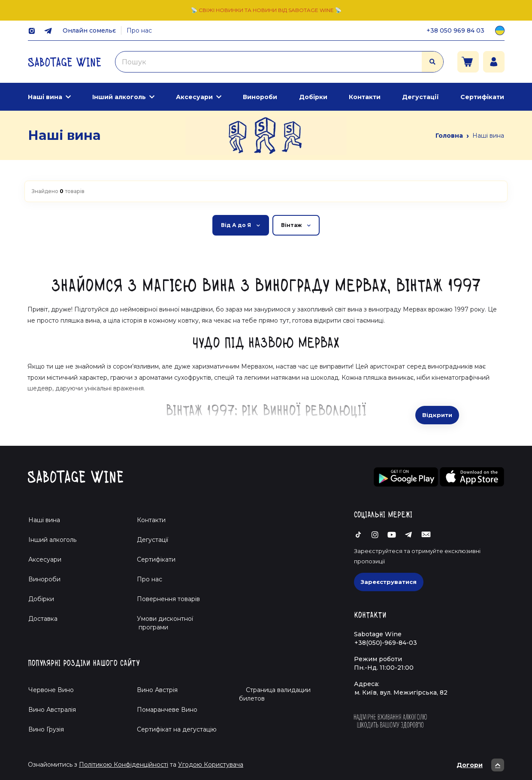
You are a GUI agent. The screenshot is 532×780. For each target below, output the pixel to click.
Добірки (313, 97)
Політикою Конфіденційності (124, 765)
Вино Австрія (157, 690)
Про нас (139, 30)
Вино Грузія (46, 729)
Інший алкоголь (119, 97)
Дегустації (420, 97)
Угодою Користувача (211, 765)
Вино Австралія (52, 710)
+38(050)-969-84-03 (386, 643)
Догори (480, 765)
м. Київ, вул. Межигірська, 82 (401, 692)
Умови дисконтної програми (162, 623)
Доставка (43, 619)
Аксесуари (194, 97)
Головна (449, 136)
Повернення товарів (168, 599)
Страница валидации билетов (275, 694)
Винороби (260, 97)
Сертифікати (482, 97)
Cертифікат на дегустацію (177, 729)
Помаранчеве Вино (167, 710)
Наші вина (45, 97)
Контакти (365, 97)
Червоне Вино (51, 690)
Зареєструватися (389, 582)
